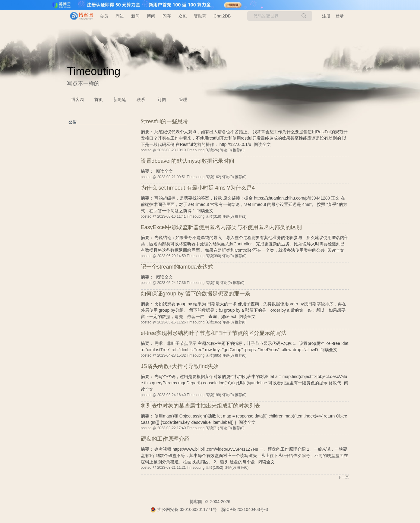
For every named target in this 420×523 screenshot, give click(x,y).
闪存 (167, 16)
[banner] (79, 16)
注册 (326, 16)
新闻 (135, 16)
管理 (183, 99)
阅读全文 (262, 144)
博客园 (77, 99)
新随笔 (120, 99)
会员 (104, 16)
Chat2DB (222, 16)
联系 (141, 99)
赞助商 (200, 16)
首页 (99, 99)
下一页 (343, 477)
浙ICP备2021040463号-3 (245, 509)
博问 (151, 16)
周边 (120, 16)
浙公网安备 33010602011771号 (184, 509)
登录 (339, 16)
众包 (182, 16)
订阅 (162, 99)
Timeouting (94, 71)
